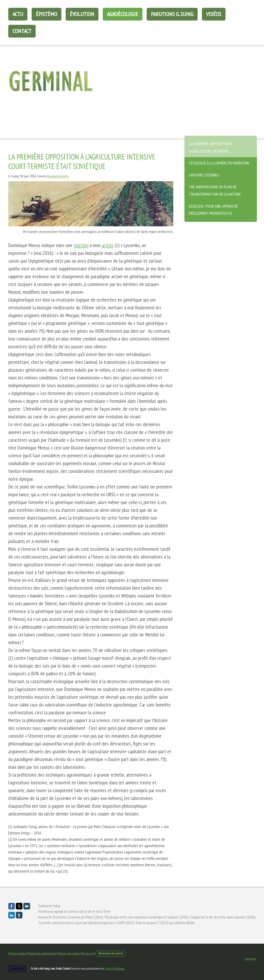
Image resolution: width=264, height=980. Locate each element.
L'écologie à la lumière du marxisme (219, 163)
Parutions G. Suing (172, 14)
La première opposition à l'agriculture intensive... (211, 147)
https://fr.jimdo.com (115, 969)
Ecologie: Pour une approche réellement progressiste (213, 210)
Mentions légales (17, 953)
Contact (22, 31)
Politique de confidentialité (42, 953)
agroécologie (123, 14)
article (108, 245)
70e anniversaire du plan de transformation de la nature (215, 190)
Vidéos (214, 14)
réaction (81, 245)
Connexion (250, 959)
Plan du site (87, 953)
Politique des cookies (69, 953)
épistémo (47, 14)
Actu (18, 14)
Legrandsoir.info (58, 176)
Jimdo (17, 969)
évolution (82, 14)
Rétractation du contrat (111, 953)
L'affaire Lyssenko (204, 175)
